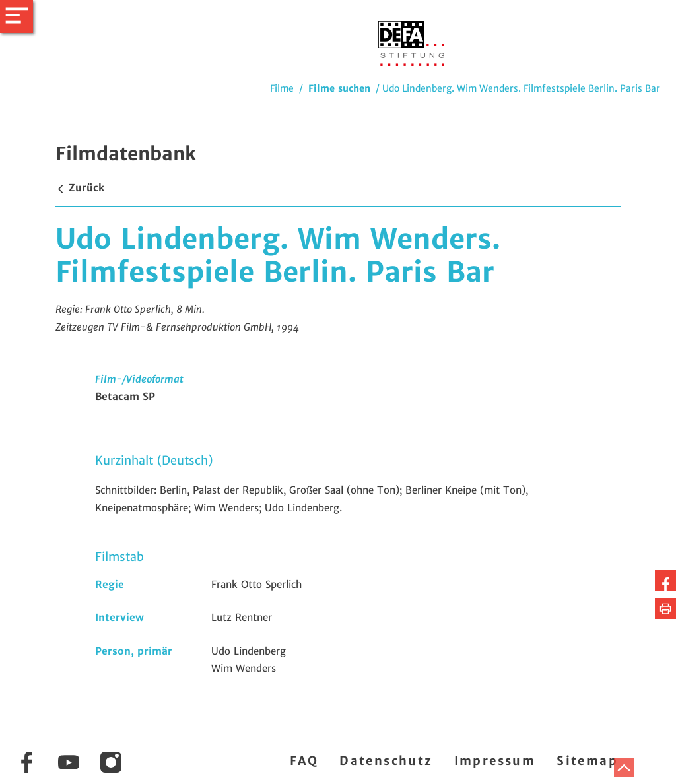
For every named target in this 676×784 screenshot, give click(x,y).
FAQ (304, 761)
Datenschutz (386, 761)
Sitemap (587, 761)
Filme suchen (339, 88)
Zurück (80, 188)
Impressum (495, 761)
